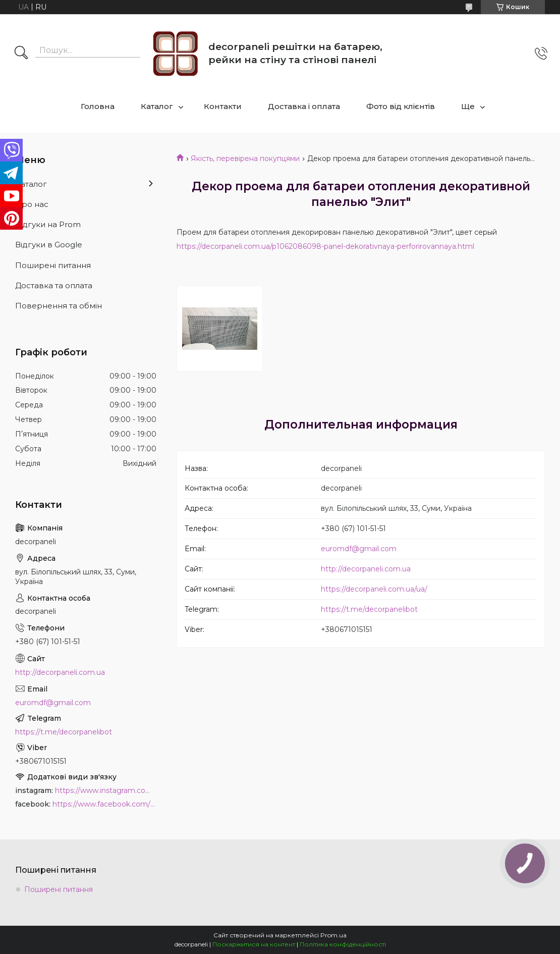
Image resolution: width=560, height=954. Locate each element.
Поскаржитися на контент (254, 944)
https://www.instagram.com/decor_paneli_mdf (106, 790)
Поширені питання (53, 265)
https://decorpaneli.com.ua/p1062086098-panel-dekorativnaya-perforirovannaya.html (325, 246)
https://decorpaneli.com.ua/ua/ (374, 589)
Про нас (32, 204)
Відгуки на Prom (48, 224)
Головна (98, 106)
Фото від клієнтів (401, 106)
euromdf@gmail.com (359, 549)
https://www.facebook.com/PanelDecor (104, 804)
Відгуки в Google (49, 245)
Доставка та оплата (54, 285)
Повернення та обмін (59, 306)
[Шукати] (21, 54)
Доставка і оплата (304, 106)
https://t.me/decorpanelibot (369, 609)
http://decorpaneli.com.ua (366, 569)
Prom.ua (333, 935)
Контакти (223, 106)
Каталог (157, 106)
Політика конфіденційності (343, 944)
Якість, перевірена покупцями (245, 158)
